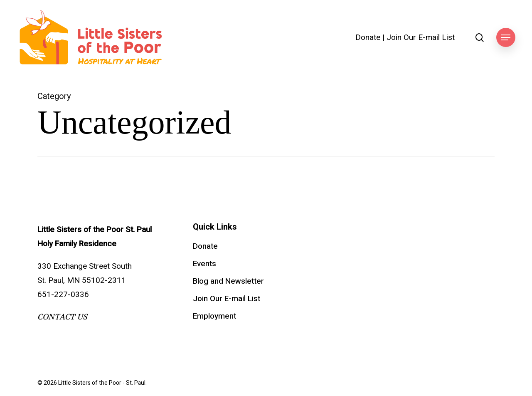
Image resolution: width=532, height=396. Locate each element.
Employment (214, 316)
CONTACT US (62, 317)
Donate (368, 38)
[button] (506, 38)
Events (204, 264)
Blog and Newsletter (228, 281)
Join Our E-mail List (421, 38)
